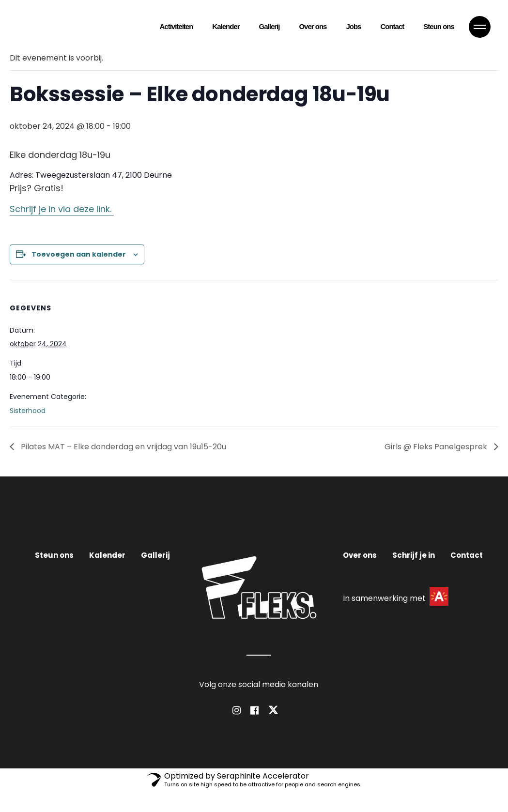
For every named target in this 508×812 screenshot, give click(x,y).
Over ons (360, 555)
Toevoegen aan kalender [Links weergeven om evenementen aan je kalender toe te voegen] (79, 254)
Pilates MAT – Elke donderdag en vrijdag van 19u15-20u (123, 447)
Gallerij (155, 555)
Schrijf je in (414, 555)
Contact (467, 555)
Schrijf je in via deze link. (62, 209)
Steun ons (54, 555)
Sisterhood (28, 411)
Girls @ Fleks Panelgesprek (437, 447)
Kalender (107, 555)
